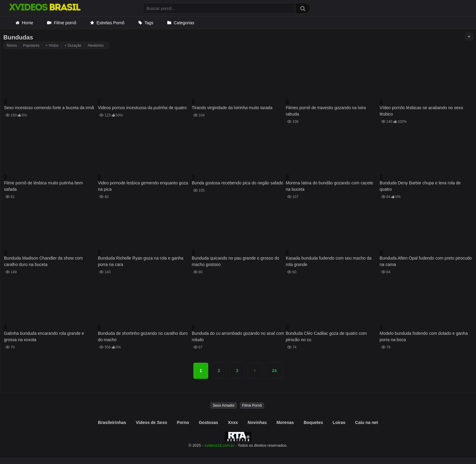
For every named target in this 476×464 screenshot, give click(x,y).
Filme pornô (65, 23)
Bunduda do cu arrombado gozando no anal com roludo (238, 336)
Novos (12, 45)
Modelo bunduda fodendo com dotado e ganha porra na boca (424, 336)
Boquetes (313, 422)
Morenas (285, 422)
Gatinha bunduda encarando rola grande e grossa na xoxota (44, 336)
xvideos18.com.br (219, 446)
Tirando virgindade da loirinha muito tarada (232, 108)
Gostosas (209, 422)
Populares (31, 45)
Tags (149, 23)
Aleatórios (95, 45)
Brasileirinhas (112, 422)
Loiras (339, 422)
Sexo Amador (224, 405)
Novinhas (257, 422)
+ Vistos (52, 45)
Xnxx (233, 422)
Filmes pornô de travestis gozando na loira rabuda (326, 111)
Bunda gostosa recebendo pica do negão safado (238, 183)
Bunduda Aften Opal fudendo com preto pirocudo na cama (426, 261)
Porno (183, 422)
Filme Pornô (252, 405)
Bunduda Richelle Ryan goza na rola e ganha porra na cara (141, 261)
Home (27, 23)
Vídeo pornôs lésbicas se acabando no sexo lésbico (422, 111)
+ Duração (73, 45)
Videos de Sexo (151, 422)
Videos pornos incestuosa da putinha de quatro (142, 108)
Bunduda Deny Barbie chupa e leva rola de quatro (420, 186)
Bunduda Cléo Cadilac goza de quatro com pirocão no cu (326, 336)
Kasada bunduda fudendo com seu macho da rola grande (329, 261)
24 (274, 371)
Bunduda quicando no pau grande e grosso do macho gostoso (236, 261)
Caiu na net (367, 422)
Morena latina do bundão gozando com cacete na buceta (329, 186)
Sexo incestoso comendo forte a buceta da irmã (49, 108)
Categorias (184, 23)
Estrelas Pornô (110, 23)
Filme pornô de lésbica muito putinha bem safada (43, 186)
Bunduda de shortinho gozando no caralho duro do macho (143, 336)
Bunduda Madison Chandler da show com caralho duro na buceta (43, 261)
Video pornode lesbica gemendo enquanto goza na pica (143, 186)
